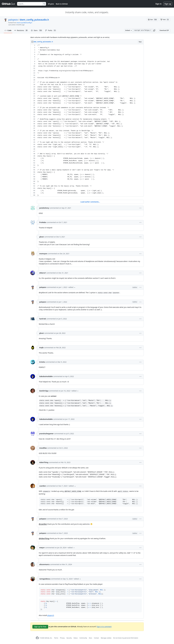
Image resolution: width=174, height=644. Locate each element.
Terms (56, 638)
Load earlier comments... (90, 202)
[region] (87, 120)
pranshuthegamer (46, 434)
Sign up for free (40, 627)
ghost (42, 237)
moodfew (43, 448)
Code (8, 30)
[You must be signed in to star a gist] (153, 20)
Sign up (168, 4)
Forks (51, 30)
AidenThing (44, 462)
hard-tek (43, 319)
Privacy (62, 638)
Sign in (159, 4)
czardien (43, 486)
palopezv (13, 20)
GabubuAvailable (46, 376)
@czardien (43, 524)
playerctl (51, 615)
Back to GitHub (62, 4)
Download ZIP (164, 30)
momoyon (43, 254)
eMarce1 (43, 273)
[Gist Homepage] (9, 4)
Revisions (21, 30)
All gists (51, 4)
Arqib (41, 348)
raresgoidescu (45, 579)
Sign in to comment (104, 627)
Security (69, 638)
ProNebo (43, 222)
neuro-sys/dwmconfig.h (24, 23)
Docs (91, 638)
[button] (154, 30)
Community (83, 638)
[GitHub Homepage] (37, 638)
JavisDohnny (44, 208)
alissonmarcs (44, 564)
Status (76, 638)
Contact (96, 638)
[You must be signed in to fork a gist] (165, 20)
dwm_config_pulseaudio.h (34, 20)
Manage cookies (106, 638)
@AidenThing (44, 538)
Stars (37, 30)
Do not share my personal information (126, 638)
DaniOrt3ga (44, 391)
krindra (42, 362)
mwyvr (42, 548)
